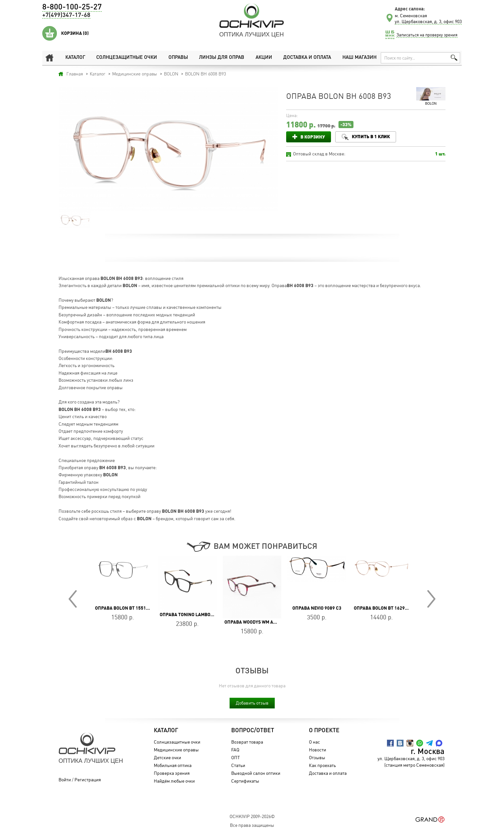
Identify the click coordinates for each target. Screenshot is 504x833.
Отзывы (317, 757)
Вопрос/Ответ (253, 731)
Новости (318, 750)
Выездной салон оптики (256, 773)
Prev (73, 599)
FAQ (235, 750)
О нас (314, 742)
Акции (264, 58)
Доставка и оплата (307, 58)
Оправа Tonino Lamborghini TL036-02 (203, 615)
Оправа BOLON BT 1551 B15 (125, 608)
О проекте (324, 731)
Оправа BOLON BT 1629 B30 (384, 608)
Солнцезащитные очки (127, 58)
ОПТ (236, 757)
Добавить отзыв (252, 703)
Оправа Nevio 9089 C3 (317, 608)
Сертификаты (245, 781)
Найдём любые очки (174, 781)
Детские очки (167, 757)
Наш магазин (359, 58)
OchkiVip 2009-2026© (252, 816)
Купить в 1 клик (371, 136)
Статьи (238, 765)
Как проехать (322, 765)
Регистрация (88, 780)
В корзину (313, 137)
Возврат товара (247, 742)
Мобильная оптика (173, 765)
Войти (65, 780)
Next (431, 599)
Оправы (178, 58)
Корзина (75, 33)
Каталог (75, 58)
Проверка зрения (172, 773)
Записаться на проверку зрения (427, 35)
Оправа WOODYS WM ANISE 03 (257, 622)
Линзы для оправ (222, 58)
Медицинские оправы (176, 750)
